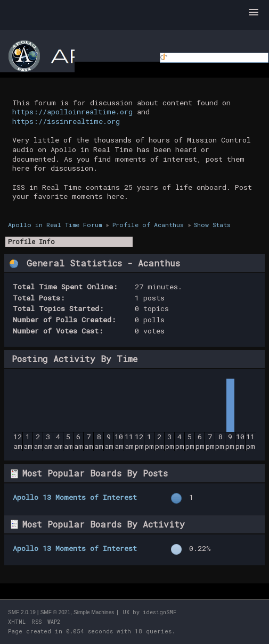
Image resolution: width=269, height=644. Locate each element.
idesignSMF (160, 612)
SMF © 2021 (55, 612)
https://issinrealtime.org (66, 121)
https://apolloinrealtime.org (72, 112)
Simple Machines (94, 612)
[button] (254, 13)
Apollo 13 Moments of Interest (75, 497)
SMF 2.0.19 (22, 612)
